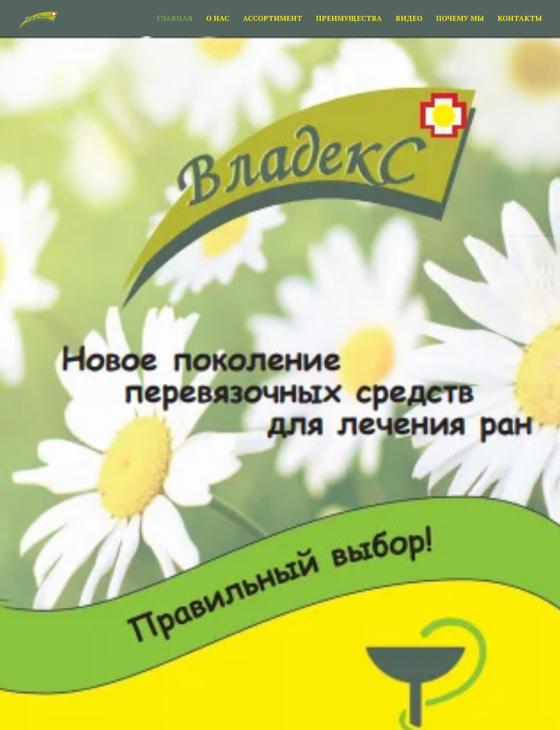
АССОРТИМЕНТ (273, 18)
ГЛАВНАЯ (175, 18)
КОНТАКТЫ (520, 18)
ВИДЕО (409, 18)
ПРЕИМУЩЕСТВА (349, 18)
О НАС (218, 18)
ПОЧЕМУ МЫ (460, 18)
